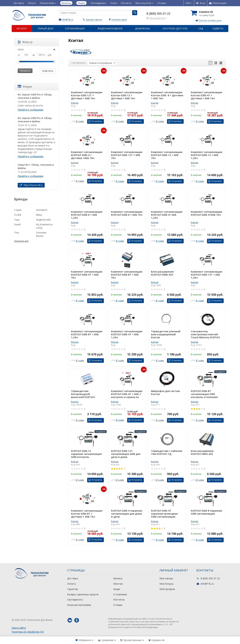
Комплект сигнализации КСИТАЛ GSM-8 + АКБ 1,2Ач (87, 215)
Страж (18, 210)
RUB (189, 3)
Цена (36, 49)
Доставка (19, 3)
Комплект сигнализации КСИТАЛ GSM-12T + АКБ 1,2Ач (206, 275)
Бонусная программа (79, 605)
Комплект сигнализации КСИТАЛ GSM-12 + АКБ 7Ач (167, 155)
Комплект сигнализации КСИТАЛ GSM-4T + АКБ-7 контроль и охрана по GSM (127, 394)
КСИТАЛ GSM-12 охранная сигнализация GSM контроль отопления (86, 454)
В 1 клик (80, 121)
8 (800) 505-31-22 (158, 14)
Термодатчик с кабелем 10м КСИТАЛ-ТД (167, 452)
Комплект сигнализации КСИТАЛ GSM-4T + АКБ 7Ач (87, 275)
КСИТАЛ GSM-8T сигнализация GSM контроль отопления (204, 394)
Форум (25, 87)
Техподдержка (98, 3)
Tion (17, 233)
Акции (117, 589)
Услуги (114, 3)
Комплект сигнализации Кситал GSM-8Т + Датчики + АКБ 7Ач (87, 514)
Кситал (75, 103)
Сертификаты (75, 600)
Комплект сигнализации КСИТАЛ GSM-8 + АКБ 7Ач (127, 213)
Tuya (17, 220)
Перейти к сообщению (30, 110)
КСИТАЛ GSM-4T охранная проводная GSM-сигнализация (164, 514)
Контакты (126, 3)
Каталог (22, 28)
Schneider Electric (41, 234)
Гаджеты (218, 28)
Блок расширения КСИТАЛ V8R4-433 (202, 452)
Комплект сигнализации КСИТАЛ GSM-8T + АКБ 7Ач (127, 275)
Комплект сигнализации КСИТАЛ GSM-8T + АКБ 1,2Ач (87, 334)
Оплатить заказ (119, 20)
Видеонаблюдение (110, 28)
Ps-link (18, 215)
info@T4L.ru (68, 20)
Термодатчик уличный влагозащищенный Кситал (166, 334)
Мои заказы (166, 578)
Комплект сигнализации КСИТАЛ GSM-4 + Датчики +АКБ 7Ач (87, 155)
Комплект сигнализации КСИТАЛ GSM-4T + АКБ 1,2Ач (127, 334)
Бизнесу (118, 578)
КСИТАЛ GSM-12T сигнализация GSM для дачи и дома (126, 454)
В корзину (95, 121)
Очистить (48, 71)
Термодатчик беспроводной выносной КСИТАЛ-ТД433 (83, 394)
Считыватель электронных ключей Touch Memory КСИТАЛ (205, 334)
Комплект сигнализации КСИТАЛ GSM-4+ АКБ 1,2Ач (167, 215)
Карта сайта (19, 628)
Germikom (42, 210)
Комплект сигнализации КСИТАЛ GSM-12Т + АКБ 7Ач (127, 155)
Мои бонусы (166, 584)
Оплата (32, 3)
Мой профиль (167, 589)
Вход (201, 3)
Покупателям (48, 3)
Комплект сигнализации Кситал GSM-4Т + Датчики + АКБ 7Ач (206, 95)
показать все (21, 241)
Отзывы (162, 3)
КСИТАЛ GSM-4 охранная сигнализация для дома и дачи (127, 514)
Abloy (39, 215)
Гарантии (72, 589)
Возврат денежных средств (83, 594)
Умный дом (45, 28)
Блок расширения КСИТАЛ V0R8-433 (162, 273)
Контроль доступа (175, 28)
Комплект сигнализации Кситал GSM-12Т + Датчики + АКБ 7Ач (87, 95)
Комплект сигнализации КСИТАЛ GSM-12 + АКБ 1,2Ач (206, 155)
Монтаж (118, 584)
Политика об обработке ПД (28, 632)
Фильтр (25, 42)
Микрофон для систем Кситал (165, 393)
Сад (201, 28)
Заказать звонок (94, 20)
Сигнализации (75, 28)
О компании (120, 594)
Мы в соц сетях (144, 3)
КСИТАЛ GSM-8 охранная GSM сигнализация (206, 512)
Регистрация (218, 3)
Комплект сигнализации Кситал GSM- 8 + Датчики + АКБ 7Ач (167, 95)
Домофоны (142, 28)
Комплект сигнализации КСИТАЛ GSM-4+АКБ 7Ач (206, 213)
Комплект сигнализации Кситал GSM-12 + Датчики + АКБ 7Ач (127, 95)
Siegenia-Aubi (43, 220)
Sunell (17, 224)
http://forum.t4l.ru (31, 185)
